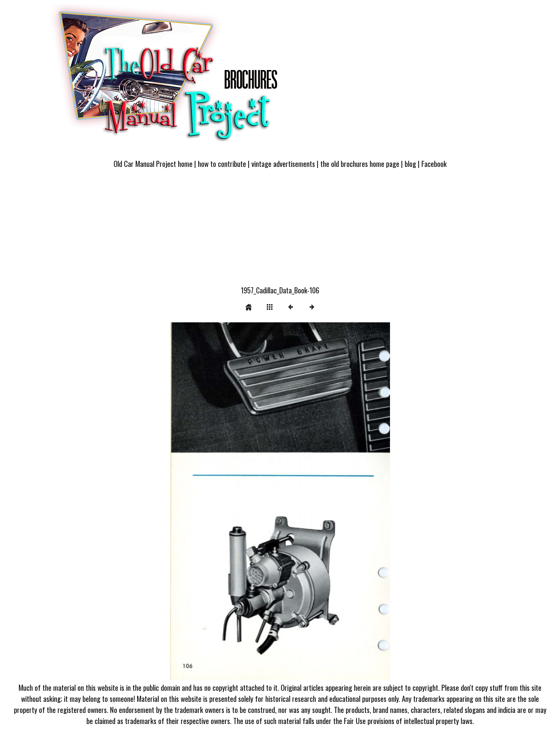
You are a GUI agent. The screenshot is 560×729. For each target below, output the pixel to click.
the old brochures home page (360, 163)
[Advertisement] (280, 231)
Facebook (434, 163)
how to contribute (222, 163)
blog (410, 163)
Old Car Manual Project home (153, 163)
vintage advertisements (283, 163)
